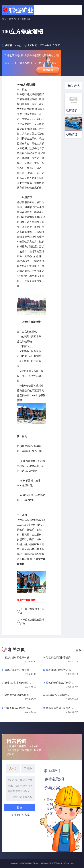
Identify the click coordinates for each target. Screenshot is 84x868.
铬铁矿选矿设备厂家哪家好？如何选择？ (60, 683)
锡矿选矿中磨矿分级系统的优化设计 (19, 695)
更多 (79, 650)
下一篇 (32, 622)
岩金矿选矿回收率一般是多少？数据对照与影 (19, 658)
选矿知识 (27, 19)
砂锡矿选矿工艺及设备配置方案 (74, 134)
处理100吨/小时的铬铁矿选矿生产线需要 (19, 683)
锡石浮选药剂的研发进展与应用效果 (60, 708)
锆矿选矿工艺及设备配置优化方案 (74, 110)
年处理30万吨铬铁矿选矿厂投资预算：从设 (60, 670)
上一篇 (32, 611)
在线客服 (48, 70)
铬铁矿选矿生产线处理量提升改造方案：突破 (19, 670)
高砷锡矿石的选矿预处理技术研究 (60, 695)
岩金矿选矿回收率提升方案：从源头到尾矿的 (60, 658)
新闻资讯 (14, 19)
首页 (4, 19)
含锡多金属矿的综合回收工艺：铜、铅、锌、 (19, 708)
